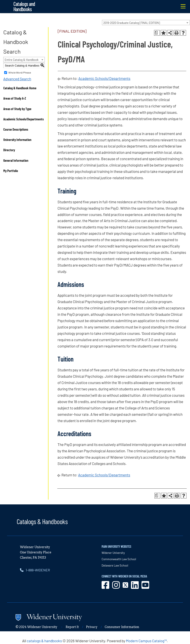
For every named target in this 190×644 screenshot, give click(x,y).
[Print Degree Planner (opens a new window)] (157, 33)
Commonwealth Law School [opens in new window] (119, 559)
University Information (17, 140)
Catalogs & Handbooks (42, 521)
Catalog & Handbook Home (20, 88)
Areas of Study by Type (17, 109)
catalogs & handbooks (44, 641)
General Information (16, 160)
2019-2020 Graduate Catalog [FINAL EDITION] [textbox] (132, 23)
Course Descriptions (16, 129)
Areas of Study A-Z (15, 98)
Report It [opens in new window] (72, 627)
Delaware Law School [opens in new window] (115, 565)
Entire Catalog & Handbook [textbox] (22, 60)
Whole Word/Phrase (20, 72)
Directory (9, 150)
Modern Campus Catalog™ (146, 641)
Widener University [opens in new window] (113, 553)
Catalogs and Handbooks (24, 6)
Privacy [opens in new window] (92, 627)
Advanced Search (17, 79)
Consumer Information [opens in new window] (122, 627)
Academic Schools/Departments (23, 119)
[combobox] (146, 23)
